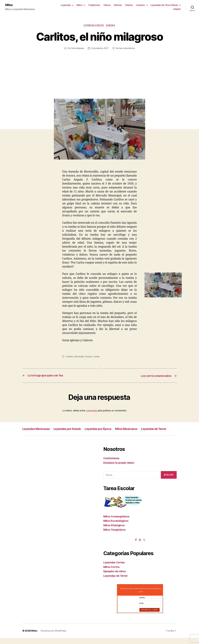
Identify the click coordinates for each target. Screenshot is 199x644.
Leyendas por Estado (72, 429)
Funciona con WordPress (53, 637)
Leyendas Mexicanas (38, 429)
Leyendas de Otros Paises (164, 5)
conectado (92, 411)
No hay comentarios (126, 49)
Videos (107, 5)
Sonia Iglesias (77, 49)
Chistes (129, 5)
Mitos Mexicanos (137, 429)
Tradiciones (94, 5)
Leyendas (66, 5)
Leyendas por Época (106, 429)
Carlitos (69, 357)
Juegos (177, 9)
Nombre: (142, 604)
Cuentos (140, 5)
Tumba (96, 357)
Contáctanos (112, 464)
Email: (142, 609)
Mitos (9, 5)
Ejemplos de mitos (115, 577)
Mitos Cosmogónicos (117, 522)
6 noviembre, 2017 (100, 49)
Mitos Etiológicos (115, 531)
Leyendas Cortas (94, 26)
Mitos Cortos (112, 573)
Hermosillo (79, 357)
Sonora (111, 26)
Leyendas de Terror (36, 435)
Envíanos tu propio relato (119, 469)
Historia (118, 5)
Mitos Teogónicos (115, 536)
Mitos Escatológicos (116, 527)
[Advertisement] (99, 69)
